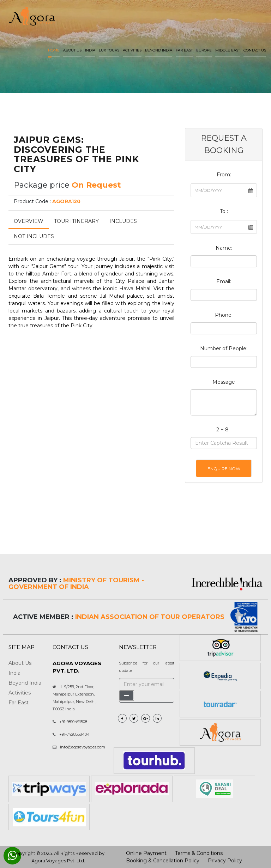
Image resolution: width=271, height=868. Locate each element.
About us (72, 50)
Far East (184, 50)
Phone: (224, 315)
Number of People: (224, 348)
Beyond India (159, 50)
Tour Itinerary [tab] (76, 221)
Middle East (228, 50)
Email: (224, 281)
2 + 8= (224, 430)
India (90, 50)
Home (54, 50)
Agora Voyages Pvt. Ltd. (58, 861)
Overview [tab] (29, 221)
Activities (132, 50)
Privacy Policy (225, 861)
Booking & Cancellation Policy (163, 861)
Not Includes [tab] (34, 236)
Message (224, 382)
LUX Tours (109, 50)
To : (224, 211)
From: (224, 175)
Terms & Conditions (199, 853)
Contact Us (255, 50)
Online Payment (146, 853)
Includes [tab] (123, 221)
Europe (204, 50)
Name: (224, 248)
